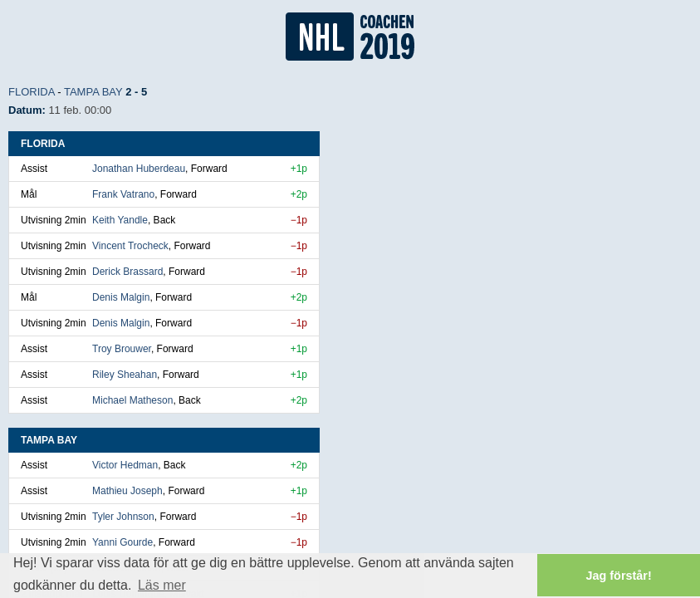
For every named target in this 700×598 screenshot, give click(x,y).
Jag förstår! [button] (619, 576)
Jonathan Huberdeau (139, 169)
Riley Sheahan (125, 375)
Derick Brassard (127, 272)
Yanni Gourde (122, 542)
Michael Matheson (132, 400)
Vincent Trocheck (130, 246)
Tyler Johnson (123, 517)
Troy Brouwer (122, 349)
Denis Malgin (121, 297)
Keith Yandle (120, 220)
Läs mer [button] (162, 585)
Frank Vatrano (123, 194)
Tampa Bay (93, 92)
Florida (32, 92)
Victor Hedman (125, 465)
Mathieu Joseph (127, 491)
